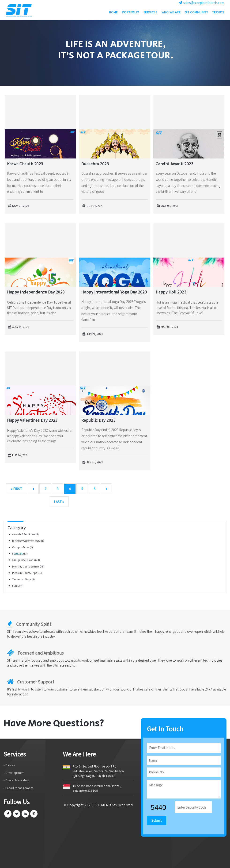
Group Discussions (24, 560)
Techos (218, 13)
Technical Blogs (22, 579)
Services (150, 13)
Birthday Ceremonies (25, 541)
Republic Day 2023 (98, 420)
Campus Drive (21, 547)
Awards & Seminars (24, 534)
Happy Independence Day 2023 (36, 292)
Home (113, 13)
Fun (15, 586)
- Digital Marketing (17, 780)
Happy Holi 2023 (171, 292)
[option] (115, 53)
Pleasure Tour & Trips (25, 573)
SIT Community (197, 13)
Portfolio (130, 13)
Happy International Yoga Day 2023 (114, 292)
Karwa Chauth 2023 (25, 164)
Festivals (18, 554)
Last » (59, 502)
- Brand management (18, 788)
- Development (14, 773)
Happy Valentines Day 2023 (32, 420)
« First (16, 489)
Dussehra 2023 (95, 164)
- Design (9, 765)
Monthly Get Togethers (26, 566)
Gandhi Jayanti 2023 (175, 164)
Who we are (171, 13)
